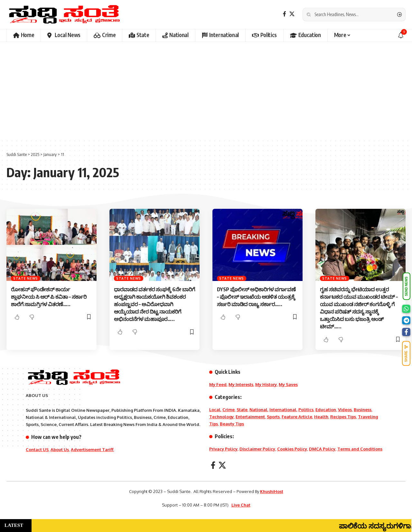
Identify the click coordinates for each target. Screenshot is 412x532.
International (283, 410)
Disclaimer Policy (257, 449)
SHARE (406, 353)
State (242, 410)
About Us (60, 450)
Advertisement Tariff (92, 450)
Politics (306, 410)
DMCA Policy (322, 449)
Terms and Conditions (360, 449)
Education (326, 410)
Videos (345, 410)
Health (321, 417)
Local (215, 410)
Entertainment (250, 417)
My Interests (241, 384)
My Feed (218, 384)
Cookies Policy (292, 449)
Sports (273, 417)
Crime (229, 410)
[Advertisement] (206, 90)
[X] (292, 14)
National (258, 410)
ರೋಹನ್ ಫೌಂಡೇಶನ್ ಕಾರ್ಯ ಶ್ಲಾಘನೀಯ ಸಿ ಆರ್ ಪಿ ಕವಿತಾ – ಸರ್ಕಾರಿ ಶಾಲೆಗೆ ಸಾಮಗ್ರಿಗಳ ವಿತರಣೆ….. (49, 297)
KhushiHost (272, 491)
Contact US (37, 450)
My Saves (288, 384)
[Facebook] (285, 14)
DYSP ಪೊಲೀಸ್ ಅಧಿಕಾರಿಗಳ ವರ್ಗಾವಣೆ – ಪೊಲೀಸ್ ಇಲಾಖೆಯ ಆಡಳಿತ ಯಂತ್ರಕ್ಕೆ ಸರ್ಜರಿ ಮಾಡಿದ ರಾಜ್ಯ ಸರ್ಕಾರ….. (256, 297)
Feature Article (297, 417)
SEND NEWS (406, 286)
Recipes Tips (343, 417)
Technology (221, 417)
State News (26, 278)
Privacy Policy (223, 449)
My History (266, 384)
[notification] (401, 35)
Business (363, 410)
